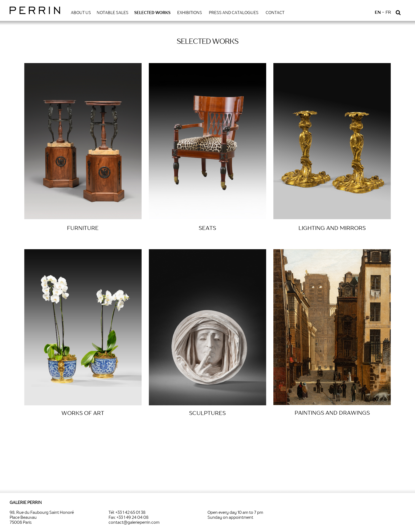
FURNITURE (83, 229)
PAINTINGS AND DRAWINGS (332, 413)
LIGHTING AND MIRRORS (332, 229)
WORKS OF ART (83, 414)
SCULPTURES (207, 414)
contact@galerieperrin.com (134, 523)
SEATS (207, 229)
